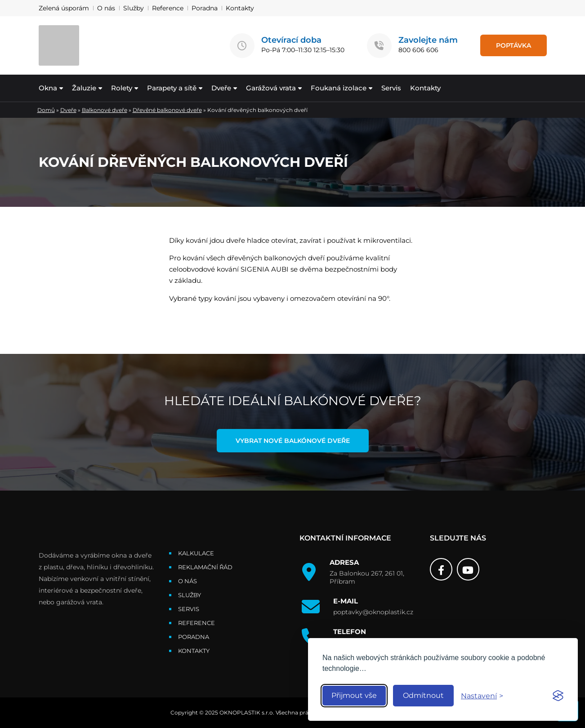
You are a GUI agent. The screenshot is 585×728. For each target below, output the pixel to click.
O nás (106, 8)
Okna (48, 88)
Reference (168, 8)
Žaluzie (84, 88)
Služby (134, 8)
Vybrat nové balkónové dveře (293, 441)
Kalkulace (196, 553)
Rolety (122, 88)
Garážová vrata (271, 88)
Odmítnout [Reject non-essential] (423, 695)
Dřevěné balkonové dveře (167, 110)
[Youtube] (468, 569)
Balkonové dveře (105, 110)
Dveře (221, 88)
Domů (46, 110)
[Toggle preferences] (482, 696)
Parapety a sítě (172, 88)
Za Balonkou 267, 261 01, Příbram (367, 577)
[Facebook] (441, 569)
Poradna (205, 8)
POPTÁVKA (514, 45)
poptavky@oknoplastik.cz (373, 612)
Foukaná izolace (339, 88)
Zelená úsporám (64, 8)
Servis (391, 88)
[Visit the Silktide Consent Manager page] (558, 696)
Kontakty (240, 8)
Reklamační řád (205, 567)
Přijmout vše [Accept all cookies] (354, 695)
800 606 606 (418, 50)
